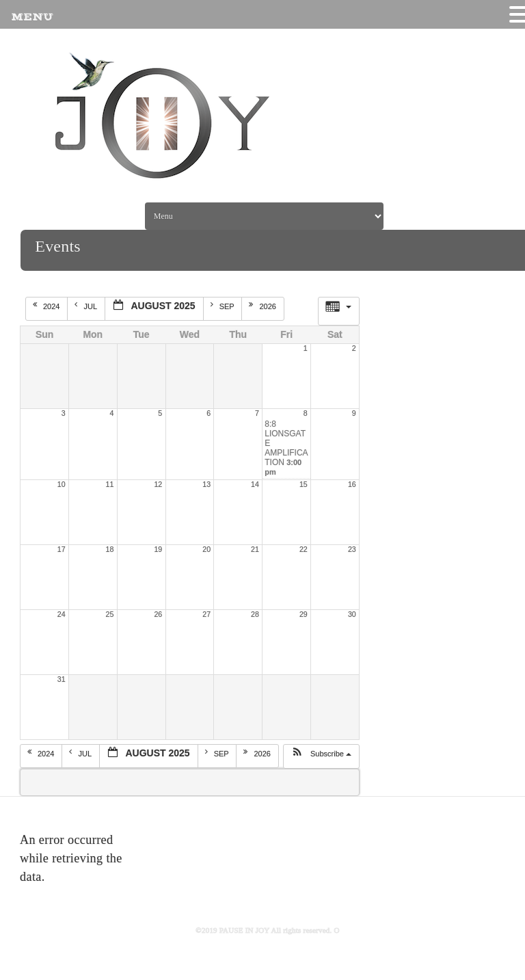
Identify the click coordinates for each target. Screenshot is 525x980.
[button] (321, 756)
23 (352, 549)
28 (255, 614)
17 (62, 549)
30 (352, 614)
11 (110, 484)
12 (158, 484)
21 (255, 549)
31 (62, 679)
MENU (32, 17)
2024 (48, 306)
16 (352, 484)
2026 (264, 306)
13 (206, 484)
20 (206, 549)
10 (62, 484)
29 (304, 614)
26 (158, 614)
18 (110, 549)
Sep (224, 306)
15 (304, 484)
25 (110, 614)
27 (206, 614)
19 (158, 549)
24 (62, 614)
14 (255, 484)
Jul (86, 306)
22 (304, 549)
